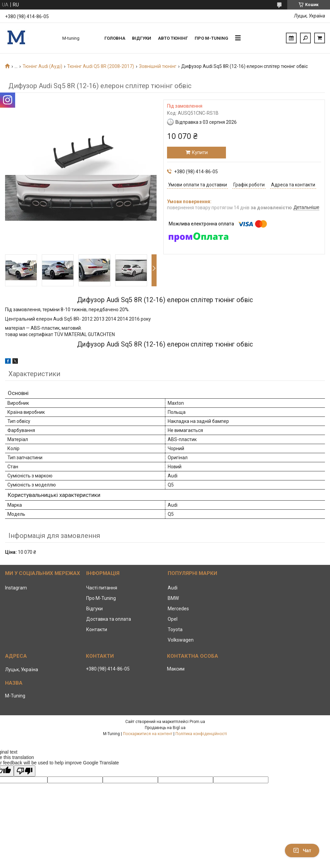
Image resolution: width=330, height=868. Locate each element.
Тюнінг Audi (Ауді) (42, 66)
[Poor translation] (25, 771)
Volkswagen (181, 640)
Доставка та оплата (109, 619)
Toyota (175, 629)
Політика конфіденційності (201, 734)
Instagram (16, 588)
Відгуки (142, 38)
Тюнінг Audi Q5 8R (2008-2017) (101, 66)
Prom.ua (197, 722)
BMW (173, 598)
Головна (115, 38)
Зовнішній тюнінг (158, 66)
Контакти (97, 629)
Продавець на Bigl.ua (165, 728)
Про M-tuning (211, 38)
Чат (302, 851)
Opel (173, 619)
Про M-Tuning (101, 598)
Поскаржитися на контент (148, 734)
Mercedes (178, 609)
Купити (200, 152)
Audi (173, 588)
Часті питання (102, 588)
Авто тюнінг (173, 38)
